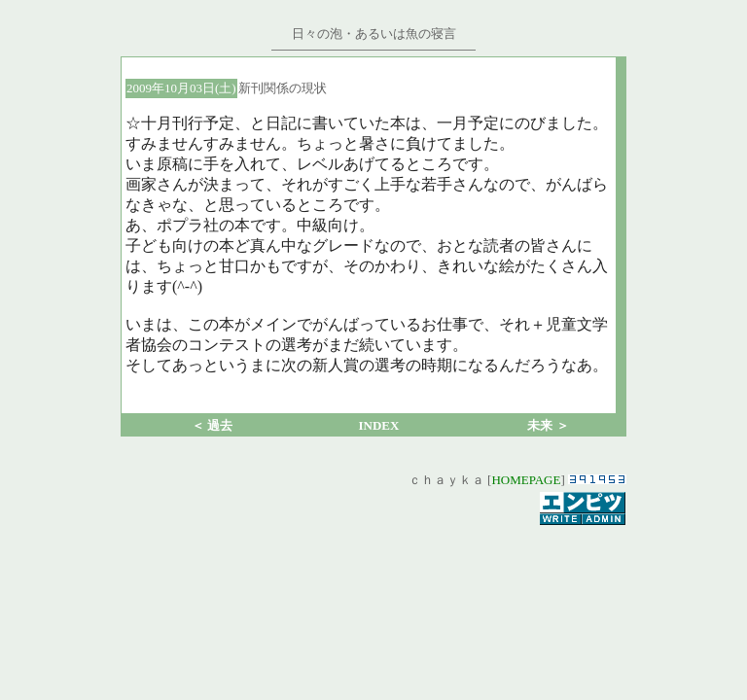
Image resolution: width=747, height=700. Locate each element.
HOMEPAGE (526, 480)
